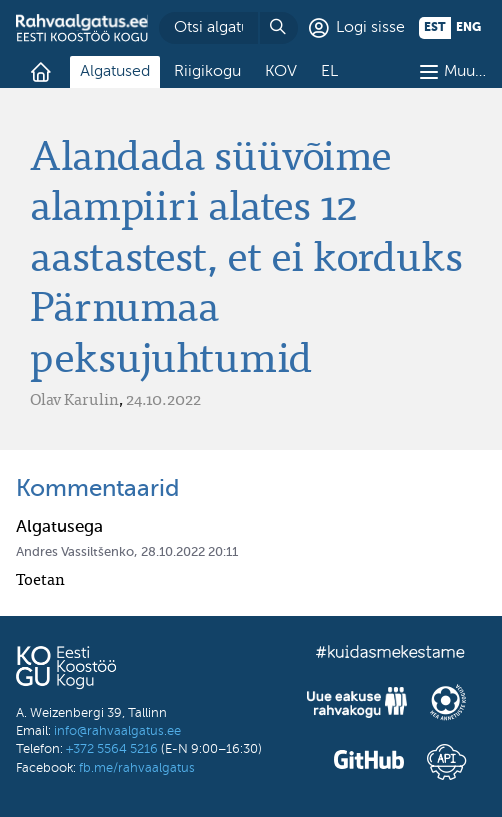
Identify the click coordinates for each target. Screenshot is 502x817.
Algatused (115, 72)
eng (468, 28)
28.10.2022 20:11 (189, 552)
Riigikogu (207, 72)
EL (329, 72)
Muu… (465, 72)
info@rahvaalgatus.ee (117, 731)
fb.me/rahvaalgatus (137, 768)
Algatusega (59, 527)
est (435, 28)
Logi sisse (370, 28)
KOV (281, 72)
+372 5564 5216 (112, 749)
